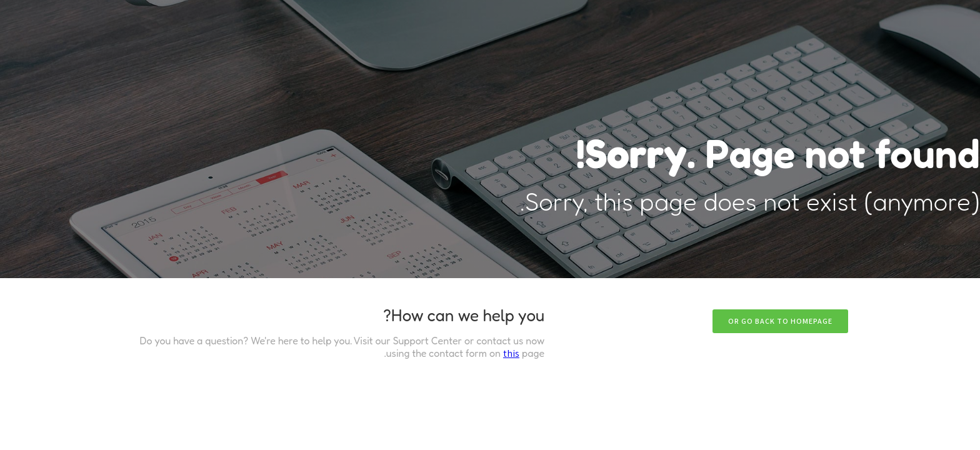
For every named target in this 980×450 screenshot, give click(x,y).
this (511, 353)
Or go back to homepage (780, 321)
